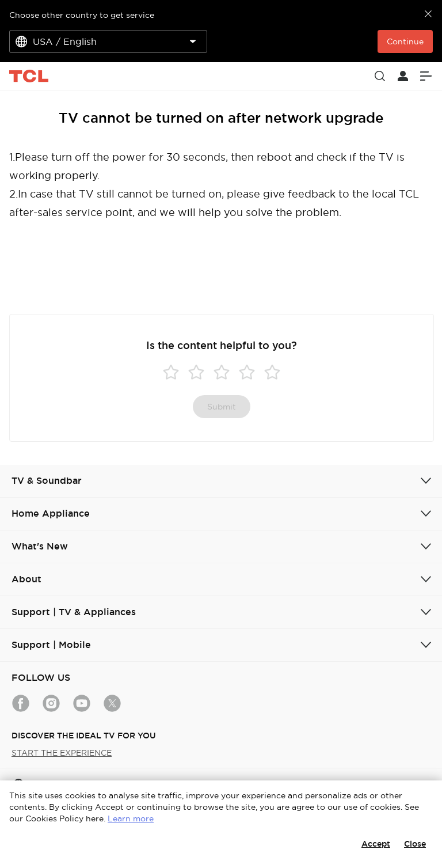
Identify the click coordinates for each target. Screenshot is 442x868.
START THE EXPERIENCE (62, 753)
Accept (376, 844)
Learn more (131, 818)
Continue (405, 41)
